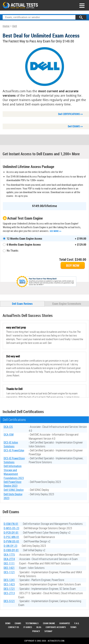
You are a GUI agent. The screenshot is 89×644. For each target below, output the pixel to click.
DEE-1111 (9, 563)
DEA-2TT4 (9, 559)
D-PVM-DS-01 (11, 541)
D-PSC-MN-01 (11, 537)
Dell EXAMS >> (75, 126)
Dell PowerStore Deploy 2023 (13, 484)
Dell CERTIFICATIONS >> (70, 114)
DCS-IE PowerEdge (14, 450)
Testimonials (32, 623)
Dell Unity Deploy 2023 (13, 496)
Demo (8, 623)
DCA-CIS (8, 427)
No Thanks (13, 251)
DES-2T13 (9, 593)
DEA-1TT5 (9, 555)
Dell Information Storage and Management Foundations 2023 (14, 472)
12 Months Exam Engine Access (24, 239)
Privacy (36, 631)
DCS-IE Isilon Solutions (11, 444)
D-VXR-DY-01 (11, 550)
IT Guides (28, 627)
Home (6, 26)
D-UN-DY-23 (10, 546)
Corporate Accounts (56, 627)
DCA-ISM (9, 434)
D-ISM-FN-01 (11, 524)
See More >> (56, 231)
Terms (73, 627)
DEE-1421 (9, 568)
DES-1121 (9, 572)
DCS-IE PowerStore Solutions (14, 460)
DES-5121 (9, 601)
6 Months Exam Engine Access (24, 245)
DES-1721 (9, 589)
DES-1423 (9, 584)
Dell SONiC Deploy (14, 490)
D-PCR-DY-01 (11, 533)
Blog (39, 627)
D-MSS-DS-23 (11, 528)
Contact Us (14, 627)
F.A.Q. (77, 623)
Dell (15, 26)
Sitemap (48, 631)
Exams (18, 623)
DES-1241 (9, 580)
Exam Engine (49, 623)
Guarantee (65, 623)
